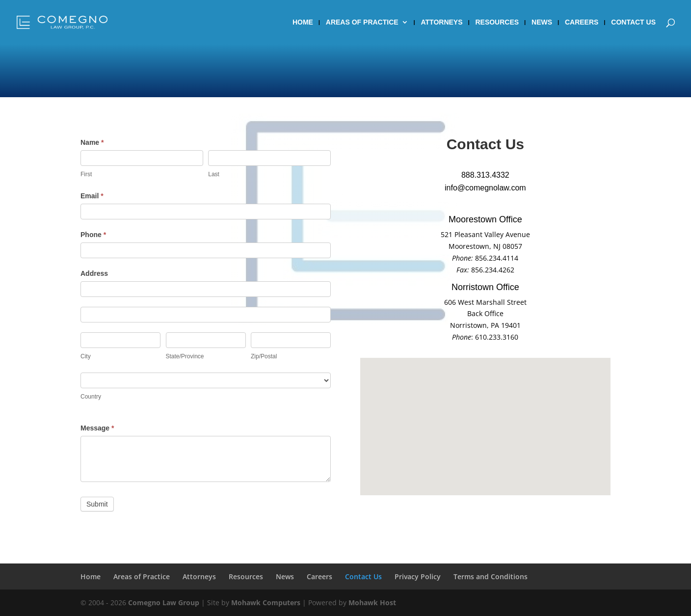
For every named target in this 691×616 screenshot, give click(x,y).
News (542, 22)
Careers (582, 22)
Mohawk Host (372, 603)
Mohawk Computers (266, 603)
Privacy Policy (418, 576)
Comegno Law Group (164, 603)
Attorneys (442, 22)
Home (303, 22)
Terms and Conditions (491, 576)
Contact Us (633, 22)
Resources (497, 22)
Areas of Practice (362, 22)
